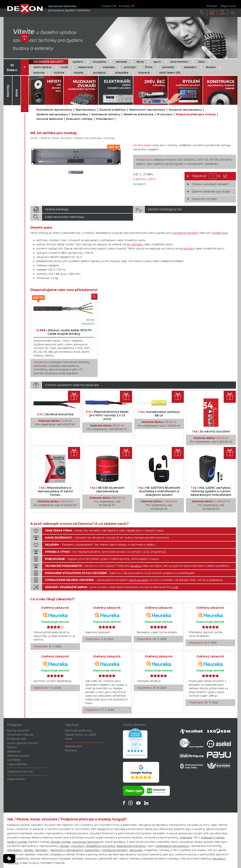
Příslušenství (105, 119)
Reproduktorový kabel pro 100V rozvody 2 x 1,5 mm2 (107, 415)
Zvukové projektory (113, 110)
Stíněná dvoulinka (55, 414)
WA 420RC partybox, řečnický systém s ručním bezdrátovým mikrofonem (211, 491)
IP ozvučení (165, 114)
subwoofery (92, 850)
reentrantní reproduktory (67, 850)
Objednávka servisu (20, 771)
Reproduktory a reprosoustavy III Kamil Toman (55, 491)
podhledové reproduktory (173, 846)
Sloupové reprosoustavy (185, 110)
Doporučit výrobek (204, 199)
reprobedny (15, 850)
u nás (175, 587)
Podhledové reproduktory (54, 110)
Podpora (107, 6)
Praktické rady (17, 739)
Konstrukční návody (20, 735)
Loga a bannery (17, 764)
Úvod (34, 138)
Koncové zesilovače (50, 119)
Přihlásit (212, 6)
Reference (14, 752)
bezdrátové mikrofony (131, 846)
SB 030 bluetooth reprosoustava (107, 489)
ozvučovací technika (85, 842)
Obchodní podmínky (79, 730)
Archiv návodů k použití (23, 743)
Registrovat (228, 6)
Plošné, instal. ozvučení (56, 138)
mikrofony (78, 846)
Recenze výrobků (18, 756)
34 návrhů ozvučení (211, 431)
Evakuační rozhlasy (79, 119)
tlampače (41, 850)
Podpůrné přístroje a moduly (196, 114)
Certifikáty (14, 760)
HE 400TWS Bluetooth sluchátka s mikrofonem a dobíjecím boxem (159, 491)
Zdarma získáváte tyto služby (211, 192)
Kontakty (125, 6)
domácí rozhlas (61, 842)
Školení (12, 747)
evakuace (186, 838)
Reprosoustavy (86, 110)
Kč (222, 12)
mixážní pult (220, 233)
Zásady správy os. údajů (80, 735)
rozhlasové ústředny (185, 233)
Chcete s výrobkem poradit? (210, 184)
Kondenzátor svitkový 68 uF (159, 414)
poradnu (136, 566)
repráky (64, 846)
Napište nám (73, 746)
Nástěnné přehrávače (138, 114)
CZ (232, 13)
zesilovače (136, 850)
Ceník (69, 739)
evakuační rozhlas (213, 838)
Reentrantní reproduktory (147, 110)
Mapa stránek (16, 779)
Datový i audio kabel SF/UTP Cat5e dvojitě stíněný (64, 332)
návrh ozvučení (139, 580)
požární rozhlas (17, 842)
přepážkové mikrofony (101, 846)
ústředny (137, 244)
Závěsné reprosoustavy (52, 114)
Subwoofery (80, 114)
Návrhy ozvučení (18, 730)
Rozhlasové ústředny (106, 114)
